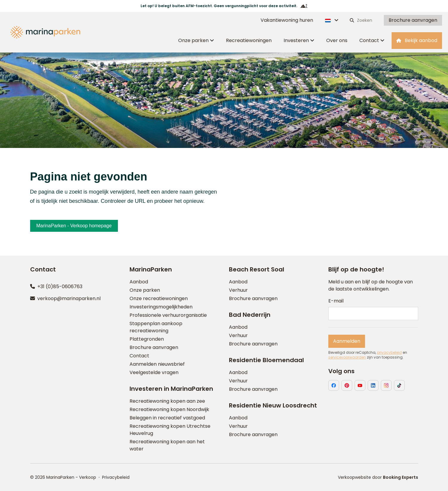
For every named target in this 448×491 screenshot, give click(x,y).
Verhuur (238, 290)
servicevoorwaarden (347, 357)
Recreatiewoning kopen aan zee (167, 401)
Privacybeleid (116, 477)
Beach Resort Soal (257, 269)
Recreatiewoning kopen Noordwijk (169, 409)
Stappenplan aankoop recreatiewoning (156, 327)
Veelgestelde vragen (154, 372)
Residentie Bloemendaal (266, 360)
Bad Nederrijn (250, 315)
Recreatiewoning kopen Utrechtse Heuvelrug (170, 430)
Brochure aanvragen (154, 347)
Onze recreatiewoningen (159, 298)
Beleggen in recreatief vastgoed (167, 418)
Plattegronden (147, 339)
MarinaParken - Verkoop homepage (74, 226)
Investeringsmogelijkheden (161, 307)
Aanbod (139, 282)
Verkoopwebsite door (378, 477)
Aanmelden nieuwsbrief (157, 364)
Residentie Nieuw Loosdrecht (273, 405)
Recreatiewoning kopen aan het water (167, 445)
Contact (139, 356)
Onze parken (145, 290)
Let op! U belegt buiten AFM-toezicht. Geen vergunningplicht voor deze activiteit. (224, 6)
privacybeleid (389, 353)
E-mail (336, 301)
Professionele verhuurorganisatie (168, 315)
